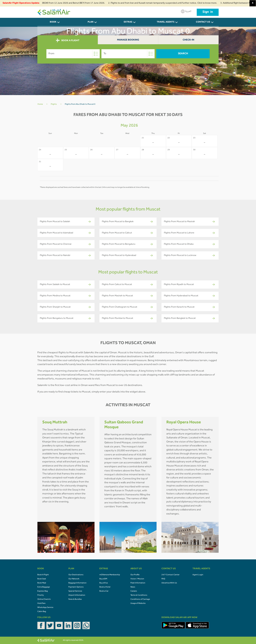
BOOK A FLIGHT (68, 41)
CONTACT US (203, 22)
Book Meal (42, 583)
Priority (41, 595)
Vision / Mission (137, 579)
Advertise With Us (169, 583)
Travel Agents (166, 22)
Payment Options (76, 587)
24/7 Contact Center (170, 575)
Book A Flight (43, 575)
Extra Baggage (44, 587)
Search (183, 54)
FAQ (163, 579)
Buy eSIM (103, 579)
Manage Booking (128, 40)
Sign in (208, 12)
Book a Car (104, 591)
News (133, 587)
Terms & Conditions (139, 595)
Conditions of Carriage (140, 599)
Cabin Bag (42, 612)
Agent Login (198, 575)
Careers (134, 591)
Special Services (75, 591)
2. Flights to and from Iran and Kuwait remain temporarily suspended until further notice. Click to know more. (166, 3)
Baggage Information (77, 583)
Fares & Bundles (75, 599)
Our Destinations (76, 575)
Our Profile (135, 575)
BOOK (53, 22)
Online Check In (44, 599)
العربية (186, 11)
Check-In (188, 40)
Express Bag (43, 591)
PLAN (91, 22)
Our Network (74, 579)
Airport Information (77, 595)
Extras (128, 22)
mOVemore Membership (110, 575)
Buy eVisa (104, 583)
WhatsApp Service (45, 608)
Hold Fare (41, 603)
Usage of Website (138, 603)
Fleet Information (138, 583)
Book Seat (42, 579)
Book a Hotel (105, 587)
